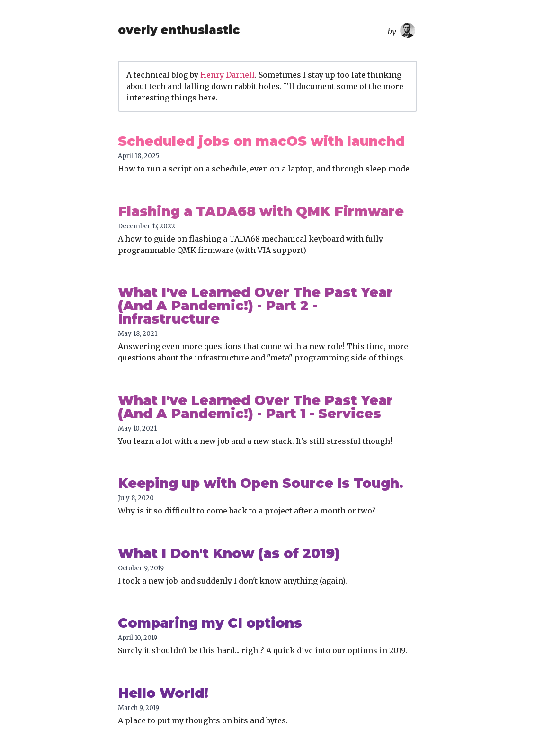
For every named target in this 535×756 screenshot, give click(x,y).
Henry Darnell (227, 75)
